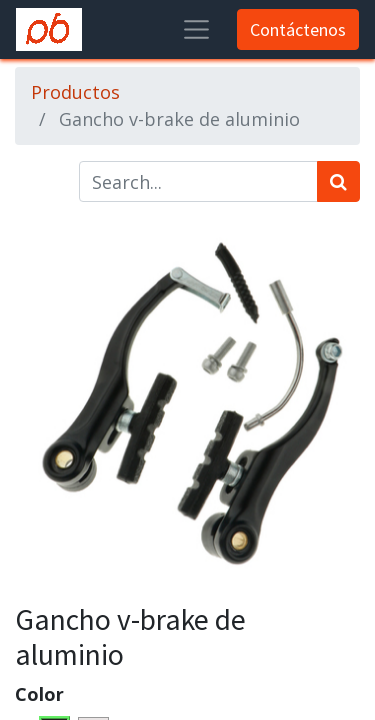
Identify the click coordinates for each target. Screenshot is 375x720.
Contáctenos (298, 29)
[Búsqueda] (338, 181)
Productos (75, 92)
